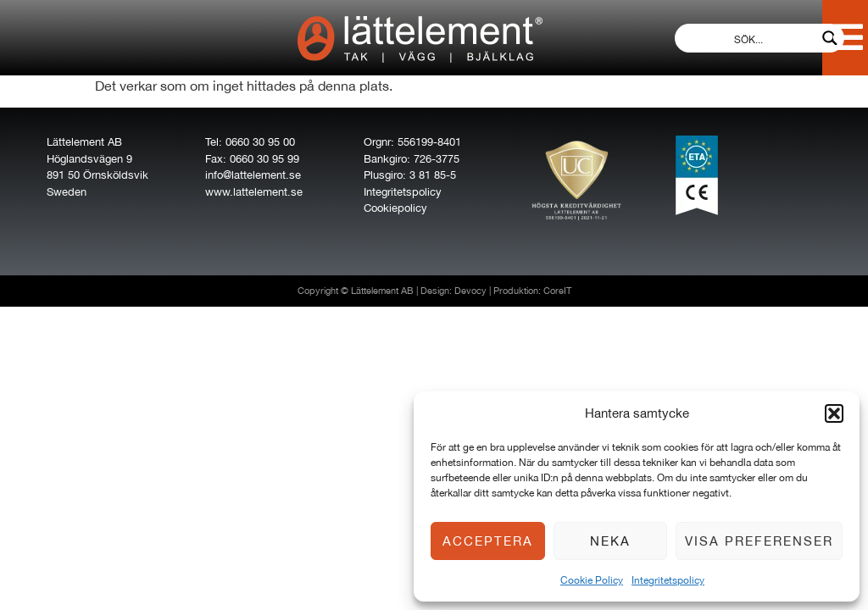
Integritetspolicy (668, 580)
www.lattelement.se (254, 192)
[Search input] (748, 38)
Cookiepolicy (395, 208)
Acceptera (488, 541)
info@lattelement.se (253, 175)
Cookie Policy (592, 580)
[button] (834, 413)
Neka (610, 541)
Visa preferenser (759, 541)
